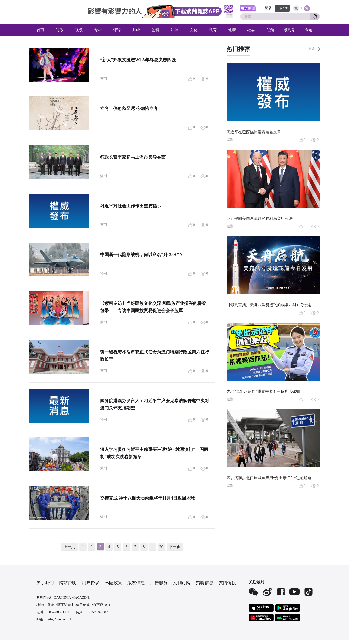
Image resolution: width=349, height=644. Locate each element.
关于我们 (45, 583)
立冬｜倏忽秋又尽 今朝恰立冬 (129, 109)
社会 (251, 30)
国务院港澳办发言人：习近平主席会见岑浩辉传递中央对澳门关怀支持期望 (155, 404)
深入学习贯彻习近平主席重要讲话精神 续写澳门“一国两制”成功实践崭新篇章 (154, 453)
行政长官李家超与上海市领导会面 (133, 157)
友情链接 (227, 583)
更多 (312, 49)
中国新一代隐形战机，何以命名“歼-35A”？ (142, 255)
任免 (270, 30)
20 (161, 547)
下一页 (175, 547)
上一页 (69, 547)
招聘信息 (205, 583)
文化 (194, 30)
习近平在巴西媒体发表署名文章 (254, 132)
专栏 (98, 30)
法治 (174, 30)
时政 (60, 30)
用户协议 (91, 583)
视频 (79, 30)
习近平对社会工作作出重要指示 (131, 206)
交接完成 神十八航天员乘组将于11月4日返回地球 (147, 498)
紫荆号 (289, 30)
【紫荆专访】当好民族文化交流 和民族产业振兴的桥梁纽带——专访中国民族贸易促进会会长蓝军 (153, 307)
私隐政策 (113, 583)
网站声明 (68, 583)
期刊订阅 (182, 583)
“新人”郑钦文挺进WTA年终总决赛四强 (138, 60)
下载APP (282, 8)
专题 (309, 30)
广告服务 (159, 583)
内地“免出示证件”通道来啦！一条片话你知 (263, 391)
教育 (213, 30)
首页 (40, 30)
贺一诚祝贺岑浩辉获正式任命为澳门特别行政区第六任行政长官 (155, 356)
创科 (155, 30)
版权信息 (136, 583)
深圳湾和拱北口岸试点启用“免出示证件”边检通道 (269, 478)
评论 (117, 30)
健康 (232, 30)
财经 (136, 30)
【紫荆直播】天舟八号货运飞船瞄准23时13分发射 (269, 305)
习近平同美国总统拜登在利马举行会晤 (260, 218)
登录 (268, 8)
